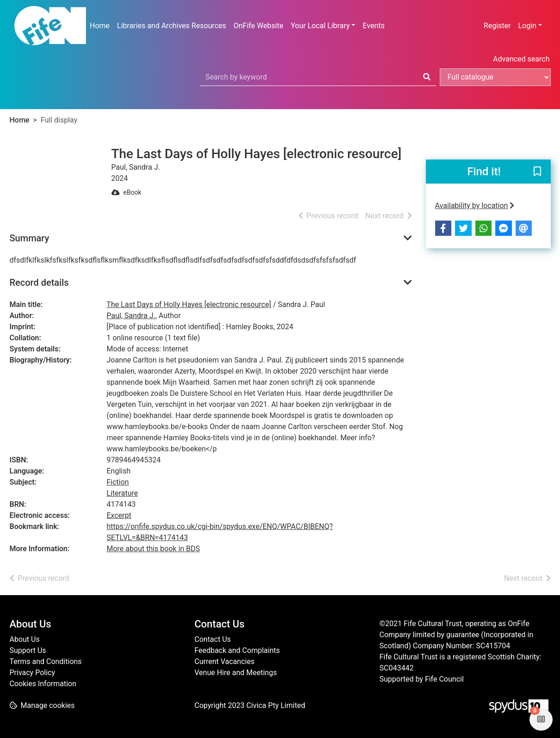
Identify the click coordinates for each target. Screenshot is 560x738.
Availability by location (475, 206)
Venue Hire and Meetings (236, 673)
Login (527, 26)
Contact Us (213, 639)
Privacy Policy (33, 673)
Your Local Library (320, 26)
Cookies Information (43, 684)
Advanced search (521, 59)
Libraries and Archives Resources (172, 26)
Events (373, 26)
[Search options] (495, 77)
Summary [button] (30, 238)
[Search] (427, 77)
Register (497, 26)
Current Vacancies (225, 661)
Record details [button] (39, 283)
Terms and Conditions (46, 661)
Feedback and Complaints (237, 650)
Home (100, 26)
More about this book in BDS (154, 549)
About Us (25, 639)
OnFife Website (258, 26)
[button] (537, 172)
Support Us (28, 650)
